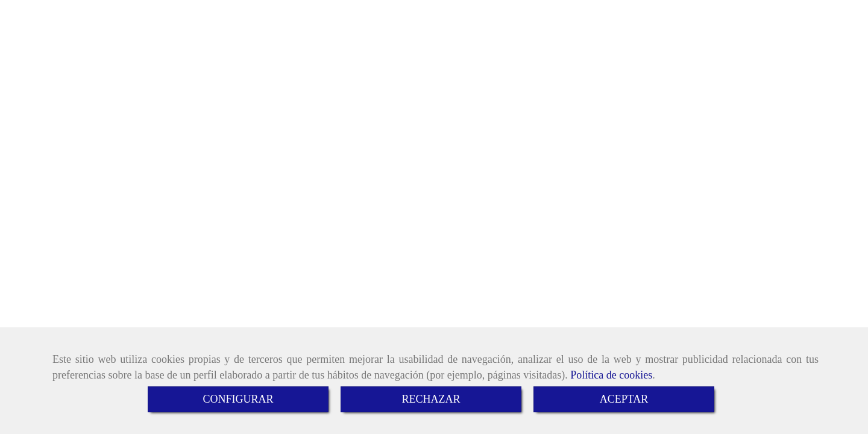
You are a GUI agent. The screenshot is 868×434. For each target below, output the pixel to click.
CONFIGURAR (238, 399)
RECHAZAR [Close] (431, 399)
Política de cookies (611, 375)
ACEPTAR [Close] (624, 399)
